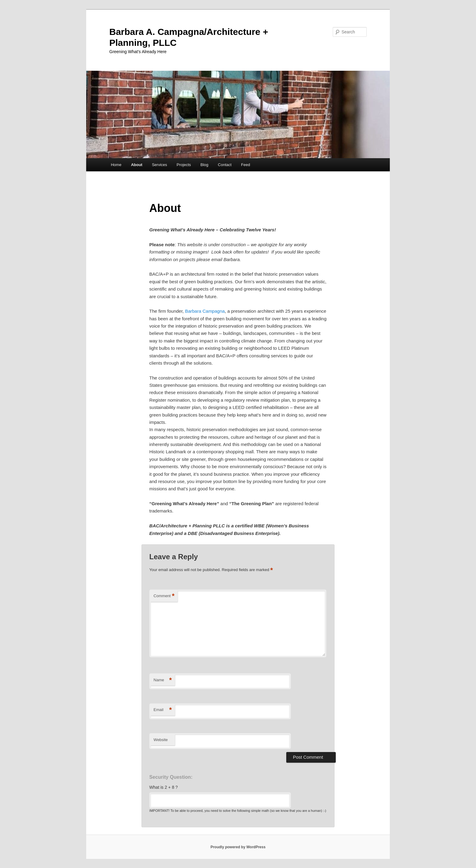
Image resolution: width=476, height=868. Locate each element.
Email (163, 710)
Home (116, 165)
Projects (184, 165)
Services (159, 165)
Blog (204, 165)
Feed (246, 165)
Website (161, 740)
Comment (164, 596)
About (137, 165)
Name (163, 680)
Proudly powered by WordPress (238, 847)
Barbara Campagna (205, 311)
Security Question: (171, 777)
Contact (225, 165)
